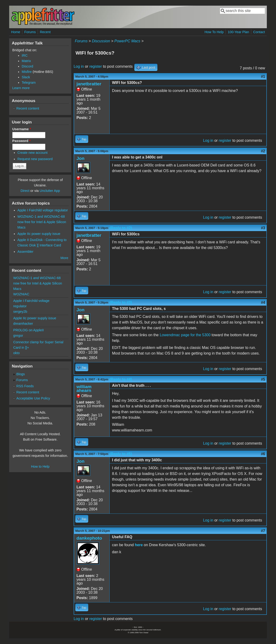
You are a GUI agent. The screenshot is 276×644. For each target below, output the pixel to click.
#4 (263, 302)
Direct (25, 191)
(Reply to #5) (121, 454)
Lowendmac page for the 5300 (185, 335)
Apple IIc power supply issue (39, 234)
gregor (18, 336)
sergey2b (20, 312)
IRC (25, 55)
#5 (263, 379)
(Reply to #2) (121, 228)
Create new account (32, 153)
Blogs (21, 374)
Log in (79, 66)
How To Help (214, 32)
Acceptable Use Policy (33, 398)
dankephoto (89, 538)
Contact (259, 32)
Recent (45, 32)
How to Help (40, 466)
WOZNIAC (21, 294)
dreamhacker (23, 324)
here (139, 545)
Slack (26, 77)
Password (21, 141)
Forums (30, 32)
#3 (263, 228)
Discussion (101, 41)
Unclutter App (50, 191)
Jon (80, 158)
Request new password (35, 159)
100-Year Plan (238, 32)
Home (16, 32)
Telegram (29, 83)
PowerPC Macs (127, 41)
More (64, 258)
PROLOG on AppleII (28, 330)
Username (22, 129)
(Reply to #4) (121, 379)
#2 (263, 151)
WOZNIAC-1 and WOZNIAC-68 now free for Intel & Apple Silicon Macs (42, 222)
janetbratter (89, 84)
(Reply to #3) (121, 302)
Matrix (26, 61)
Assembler (25, 252)
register (96, 66)
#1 (263, 77)
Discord (27, 66)
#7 (263, 531)
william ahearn (84, 389)
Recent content (28, 108)
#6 (263, 454)
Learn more (21, 88)
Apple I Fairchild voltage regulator (43, 210)
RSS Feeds (25, 386)
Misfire (27, 72)
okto (16, 353)
